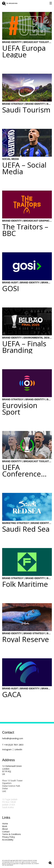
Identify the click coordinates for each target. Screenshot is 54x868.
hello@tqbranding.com (13, 738)
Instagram (7, 750)
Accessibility (8, 840)
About (5, 829)
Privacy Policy (8, 837)
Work (5, 826)
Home (5, 824)
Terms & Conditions (12, 834)
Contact (6, 832)
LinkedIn (18, 750)
